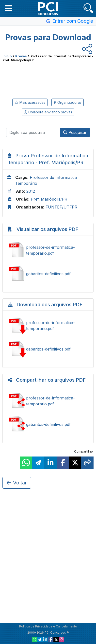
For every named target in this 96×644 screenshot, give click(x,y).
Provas (21, 56)
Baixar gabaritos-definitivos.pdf (48, 349)
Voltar (17, 483)
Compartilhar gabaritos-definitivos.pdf (48, 424)
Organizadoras (68, 102)
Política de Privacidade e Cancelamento (48, 626)
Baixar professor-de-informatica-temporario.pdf (48, 326)
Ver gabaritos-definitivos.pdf (48, 274)
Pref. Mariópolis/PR (49, 199)
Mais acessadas (30, 102)
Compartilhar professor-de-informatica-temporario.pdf (48, 401)
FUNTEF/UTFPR (61, 207)
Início (7, 56)
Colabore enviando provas (48, 112)
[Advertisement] (48, 79)
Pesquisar (75, 132)
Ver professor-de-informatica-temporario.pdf (48, 250)
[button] (9, 8)
